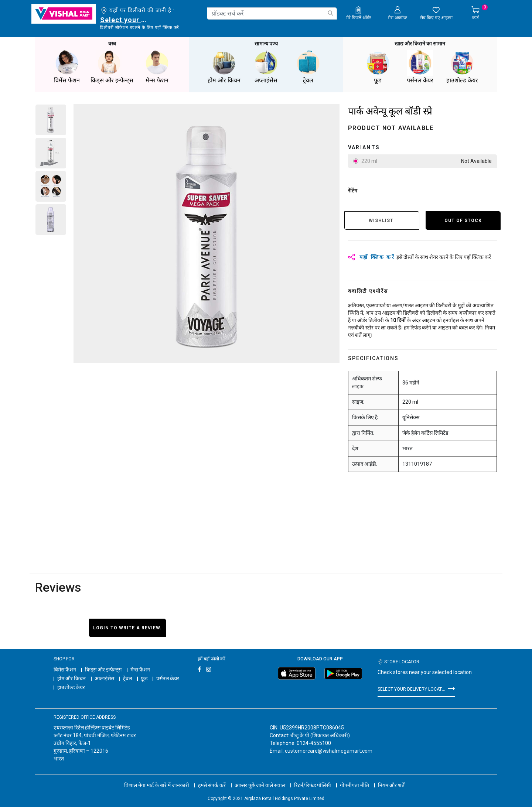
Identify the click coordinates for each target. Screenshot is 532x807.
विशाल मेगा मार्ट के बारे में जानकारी (157, 777)
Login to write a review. (127, 627)
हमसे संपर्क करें (212, 777)
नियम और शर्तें (391, 777)
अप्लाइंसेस (104, 678)
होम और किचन (71, 678)
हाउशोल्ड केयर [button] (462, 66)
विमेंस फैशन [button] (67, 66)
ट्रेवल (127, 678)
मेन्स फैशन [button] (157, 66)
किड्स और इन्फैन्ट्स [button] (112, 66)
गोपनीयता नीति (354, 777)
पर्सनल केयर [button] (420, 66)
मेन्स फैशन (140, 669)
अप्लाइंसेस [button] (266, 66)
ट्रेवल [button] (308, 66)
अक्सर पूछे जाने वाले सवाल (260, 777)
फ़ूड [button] (378, 66)
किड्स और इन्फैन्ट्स (103, 669)
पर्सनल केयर (168, 678)
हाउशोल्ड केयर (71, 687)
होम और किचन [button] (224, 66)
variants (364, 147)
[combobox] (272, 13)
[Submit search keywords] (330, 13)
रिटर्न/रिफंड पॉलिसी (313, 777)
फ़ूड (144, 678)
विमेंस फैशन (65, 669)
